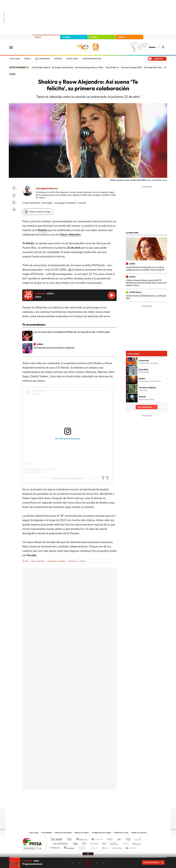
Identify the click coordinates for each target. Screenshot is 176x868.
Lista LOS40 (15, 59)
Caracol (137, 840)
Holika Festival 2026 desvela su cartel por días (146, 297)
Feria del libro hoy (153, 67)
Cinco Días (94, 843)
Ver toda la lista (145, 407)
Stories (105, 803)
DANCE (94, 37)
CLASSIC (67, 37)
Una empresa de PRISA (32, 842)
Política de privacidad (63, 833)
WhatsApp (14, 202)
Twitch (99, 803)
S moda (105, 847)
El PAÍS (57, 840)
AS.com (118, 840)
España (152, 47)
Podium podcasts (82, 847)
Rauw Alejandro (38, 561)
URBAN (121, 37)
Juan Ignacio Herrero (47, 188)
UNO (75, 843)
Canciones (73, 561)
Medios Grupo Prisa (32, 848)
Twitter (14, 195)
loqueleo (117, 847)
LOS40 (38, 37)
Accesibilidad (47, 833)
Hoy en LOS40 (72, 59)
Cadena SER (109, 840)
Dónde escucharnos (139, 833)
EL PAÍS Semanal (114, 843)
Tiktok (77, 803)
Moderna (68, 847)
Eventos (58, 59)
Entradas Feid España (63, 67)
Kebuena (134, 843)
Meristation (131, 847)
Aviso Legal (34, 833)
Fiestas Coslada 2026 (132, 67)
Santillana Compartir (97, 840)
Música (27, 59)
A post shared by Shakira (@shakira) (68, 479)
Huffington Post (60, 843)
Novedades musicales (57, 561)
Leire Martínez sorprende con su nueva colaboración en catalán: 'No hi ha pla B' (145, 268)
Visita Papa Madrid (41, 67)
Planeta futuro (125, 843)
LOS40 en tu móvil (121, 833)
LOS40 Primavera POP (92, 59)
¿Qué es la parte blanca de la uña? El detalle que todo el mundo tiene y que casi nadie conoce (146, 283)
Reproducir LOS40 (112, 295)
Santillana (83, 840)
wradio (83, 843)
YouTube (82, 803)
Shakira (25, 561)
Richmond (55, 847)
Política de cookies (82, 833)
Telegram (14, 210)
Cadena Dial (104, 843)
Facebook (14, 188)
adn (127, 840)
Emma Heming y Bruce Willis (89, 67)
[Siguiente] (165, 67)
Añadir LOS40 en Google (40, 212)
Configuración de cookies (101, 833)
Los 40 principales (70, 840)
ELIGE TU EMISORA (152, 862)
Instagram (71, 803)
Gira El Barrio (112, 67)
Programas (45, 59)
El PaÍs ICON (94, 847)
